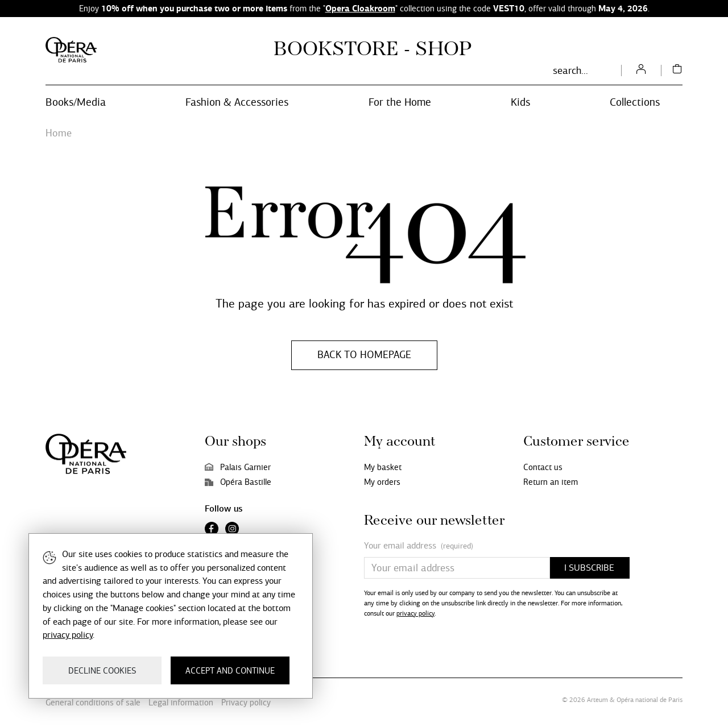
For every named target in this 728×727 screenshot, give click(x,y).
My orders (382, 482)
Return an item (551, 482)
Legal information (181, 703)
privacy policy (415, 613)
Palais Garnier (238, 467)
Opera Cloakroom (360, 8)
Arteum (597, 700)
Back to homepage (364, 355)
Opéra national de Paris (650, 700)
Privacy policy (246, 703)
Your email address (419, 546)
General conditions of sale (93, 703)
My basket (383, 467)
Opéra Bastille (238, 482)
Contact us (543, 467)
